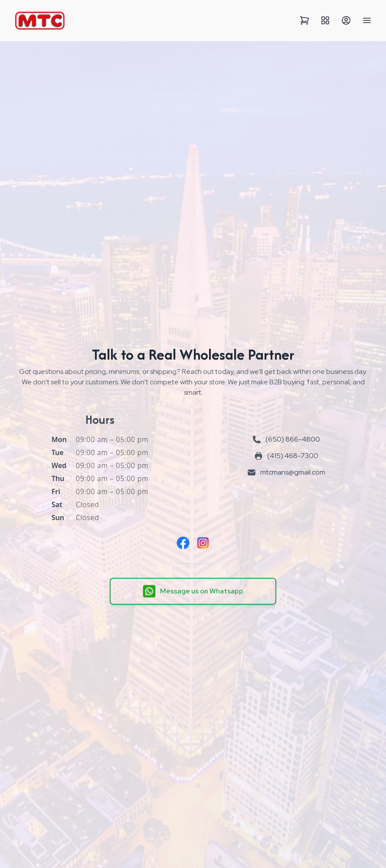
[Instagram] (203, 543)
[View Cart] (304, 20)
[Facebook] (183, 543)
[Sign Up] (346, 20)
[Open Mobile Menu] (367, 20)
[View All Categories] (325, 20)
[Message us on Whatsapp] (193, 591)
